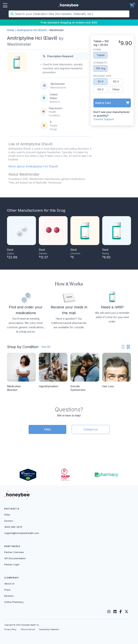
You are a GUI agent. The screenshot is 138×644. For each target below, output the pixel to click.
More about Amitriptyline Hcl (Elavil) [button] (33, 166)
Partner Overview (14, 552)
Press (7, 590)
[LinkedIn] (115, 612)
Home (11, 30)
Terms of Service (28, 629)
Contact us (91, 429)
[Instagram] (109, 612)
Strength (100, 63)
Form (97, 50)
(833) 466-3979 (13, 527)
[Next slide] (128, 347)
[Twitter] (126, 612)
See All (46, 347)
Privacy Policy (10, 629)
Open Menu (5, 5)
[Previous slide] (123, 347)
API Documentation (15, 558)
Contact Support (104, 119)
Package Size (102, 76)
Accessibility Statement (49, 629)
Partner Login (12, 564)
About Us (9, 584)
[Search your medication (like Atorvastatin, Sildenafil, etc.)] (72, 14)
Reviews (9, 596)
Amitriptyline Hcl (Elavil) (32, 30)
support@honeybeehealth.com (22, 533)
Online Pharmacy (14, 602)
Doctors (9, 521)
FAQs (48, 429)
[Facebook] (121, 612)
